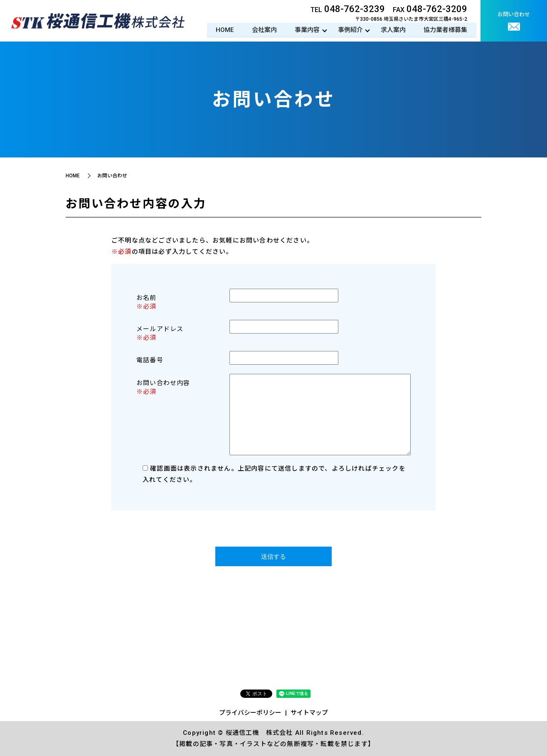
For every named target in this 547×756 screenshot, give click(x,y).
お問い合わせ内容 (163, 383)
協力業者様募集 (445, 30)
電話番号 (150, 360)
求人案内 (392, 30)
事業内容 (305, 30)
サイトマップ (309, 713)
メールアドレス (160, 329)
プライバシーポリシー (250, 713)
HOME (221, 30)
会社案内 (261, 30)
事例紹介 (349, 30)
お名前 (147, 298)
